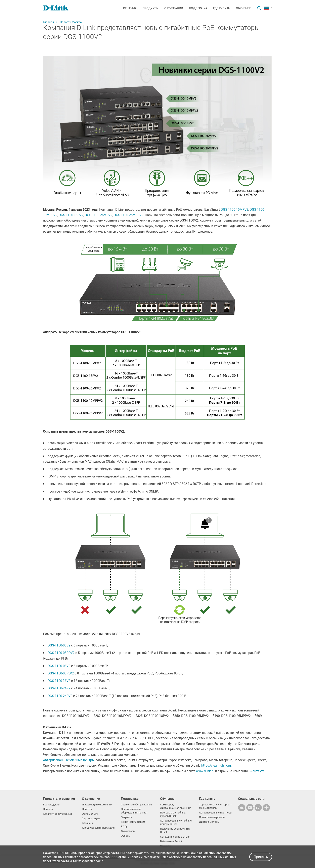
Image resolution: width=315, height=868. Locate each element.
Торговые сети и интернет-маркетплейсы (215, 806)
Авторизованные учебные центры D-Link (176, 822)
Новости (87, 809)
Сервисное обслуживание (136, 805)
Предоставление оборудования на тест (134, 811)
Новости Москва (71, 22)
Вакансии (88, 823)
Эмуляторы (128, 831)
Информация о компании (97, 805)
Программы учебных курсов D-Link (173, 814)
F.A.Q (124, 826)
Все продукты (52, 805)
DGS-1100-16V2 (59, 681)
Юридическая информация (98, 828)
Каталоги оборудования (57, 814)
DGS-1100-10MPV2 (235, 209)
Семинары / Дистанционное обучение (176, 806)
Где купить (222, 8)
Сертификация (91, 818)
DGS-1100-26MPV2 (99, 215)
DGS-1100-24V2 (59, 688)
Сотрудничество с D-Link (175, 837)
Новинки (48, 809)
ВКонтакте (256, 771)
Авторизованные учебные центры (69, 760)
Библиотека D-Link (171, 841)
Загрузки (127, 817)
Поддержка (198, 8)
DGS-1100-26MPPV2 (128, 215)
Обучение (243, 8)
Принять (261, 857)
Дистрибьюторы (209, 822)
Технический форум (133, 822)
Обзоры (126, 836)
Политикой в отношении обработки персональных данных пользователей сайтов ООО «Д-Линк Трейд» (137, 855)
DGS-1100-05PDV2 (61, 653)
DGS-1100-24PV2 (60, 696)
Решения (130, 8)
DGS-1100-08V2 (59, 666)
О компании (174, 8)
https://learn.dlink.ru (216, 765)
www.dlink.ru (205, 771)
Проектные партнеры (212, 817)
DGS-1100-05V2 (59, 645)
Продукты (150, 8)
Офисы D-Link (90, 814)
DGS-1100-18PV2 (71, 215)
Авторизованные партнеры (216, 813)
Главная (48, 22)
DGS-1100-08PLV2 (61, 673)
